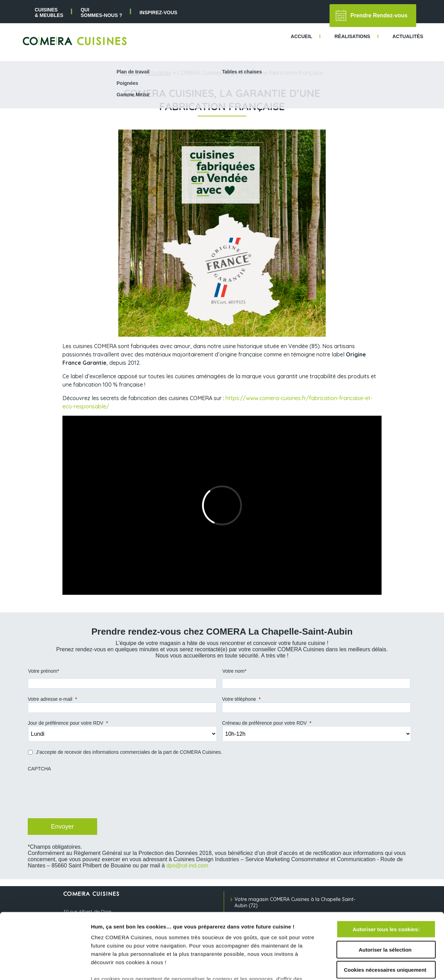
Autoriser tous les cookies (385, 873)
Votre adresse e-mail (52, 699)
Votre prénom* (44, 671)
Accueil (130, 73)
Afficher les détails (382, 966)
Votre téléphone (241, 699)
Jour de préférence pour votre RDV (68, 723)
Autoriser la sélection (385, 893)
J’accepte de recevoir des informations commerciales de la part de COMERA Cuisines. (129, 752)
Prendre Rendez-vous (372, 15)
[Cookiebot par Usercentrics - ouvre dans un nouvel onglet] (45, 966)
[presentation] (80, 798)
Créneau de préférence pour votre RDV (267, 723)
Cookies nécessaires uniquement (385, 914)
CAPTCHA (39, 769)
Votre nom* (234, 671)
